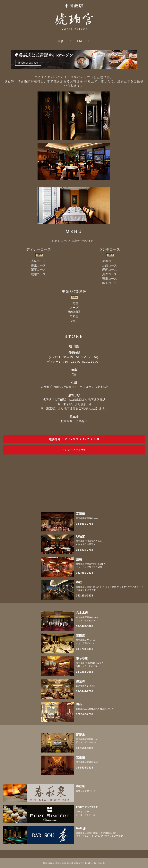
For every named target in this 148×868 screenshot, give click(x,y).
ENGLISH (84, 41)
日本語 (59, 41)
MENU (39, 255)
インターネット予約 (74, 450)
